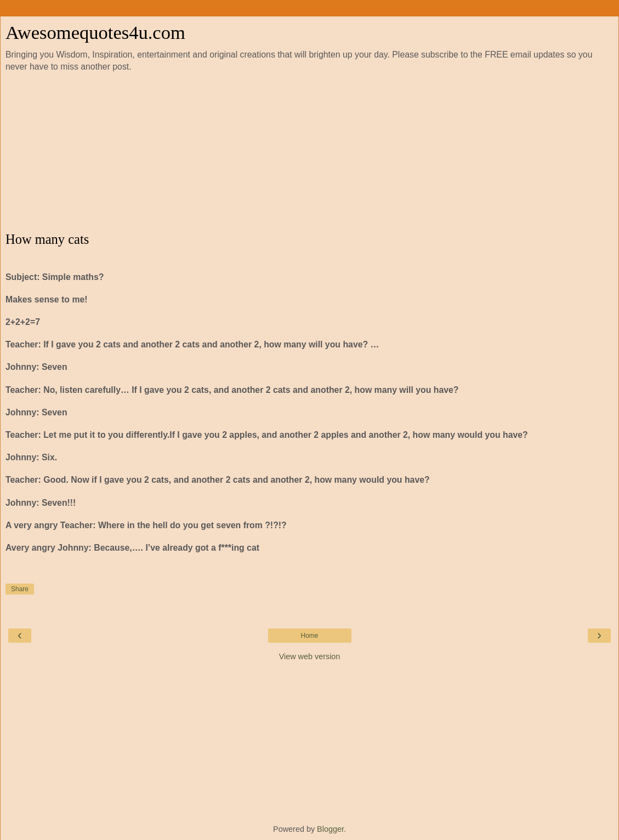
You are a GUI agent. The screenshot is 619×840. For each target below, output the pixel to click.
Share (20, 589)
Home (309, 636)
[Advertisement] (310, 152)
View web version (310, 656)
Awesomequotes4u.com (95, 32)
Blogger (330, 829)
